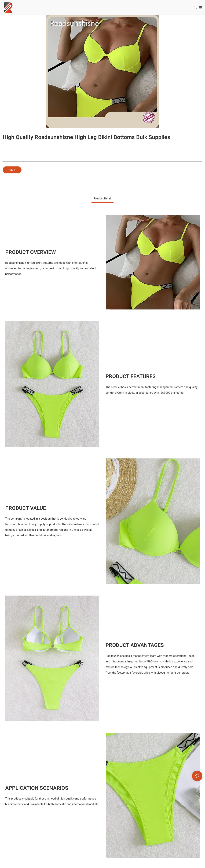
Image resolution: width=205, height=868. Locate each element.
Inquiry (12, 170)
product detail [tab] (102, 198)
